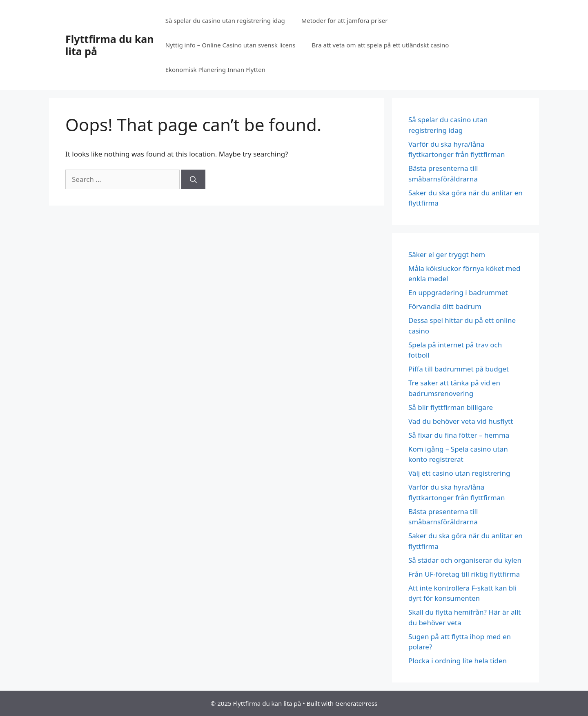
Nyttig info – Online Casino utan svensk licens (231, 45)
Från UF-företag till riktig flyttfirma (464, 574)
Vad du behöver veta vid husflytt (462, 421)
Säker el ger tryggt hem (447, 254)
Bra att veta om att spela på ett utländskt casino (381, 45)
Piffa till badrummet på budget (459, 369)
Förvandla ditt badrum (445, 306)
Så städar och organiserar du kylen (465, 560)
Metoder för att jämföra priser (345, 20)
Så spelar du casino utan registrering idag (225, 20)
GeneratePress (356, 703)
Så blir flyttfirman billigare (451, 407)
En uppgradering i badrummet (458, 292)
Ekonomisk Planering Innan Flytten (215, 69)
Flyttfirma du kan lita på (110, 45)
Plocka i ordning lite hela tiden (458, 661)
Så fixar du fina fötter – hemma (461, 435)
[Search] (193, 179)
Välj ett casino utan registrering (459, 473)
